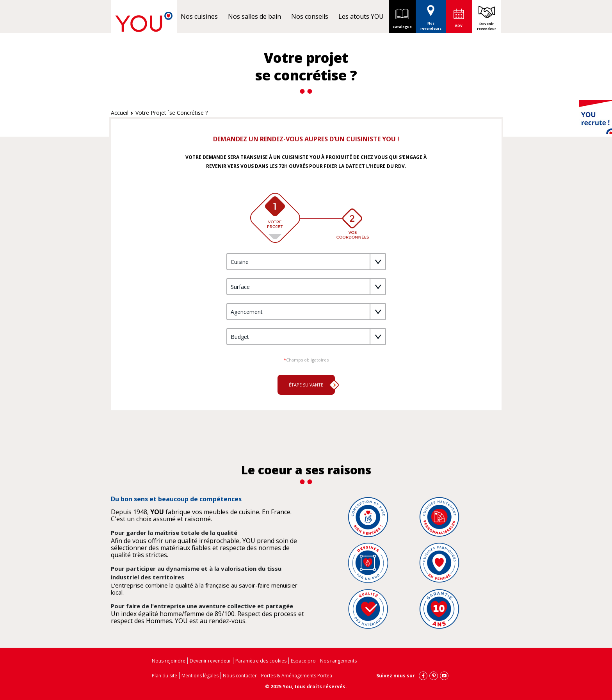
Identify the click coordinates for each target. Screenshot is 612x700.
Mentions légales (200, 676)
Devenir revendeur (487, 26)
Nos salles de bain (254, 16)
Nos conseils (310, 16)
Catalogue (402, 16)
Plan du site (165, 676)
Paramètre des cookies (261, 661)
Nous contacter (240, 676)
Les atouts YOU (361, 16)
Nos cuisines (199, 16)
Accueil (120, 113)
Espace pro (303, 661)
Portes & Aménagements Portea (297, 676)
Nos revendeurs (431, 15)
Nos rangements (338, 661)
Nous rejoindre (169, 661)
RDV (459, 26)
